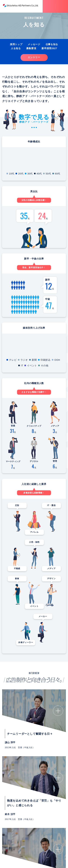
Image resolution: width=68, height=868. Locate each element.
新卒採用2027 (49, 48)
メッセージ (34, 44)
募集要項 (31, 48)
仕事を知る (52, 44)
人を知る (16, 48)
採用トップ (16, 44)
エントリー (34, 57)
